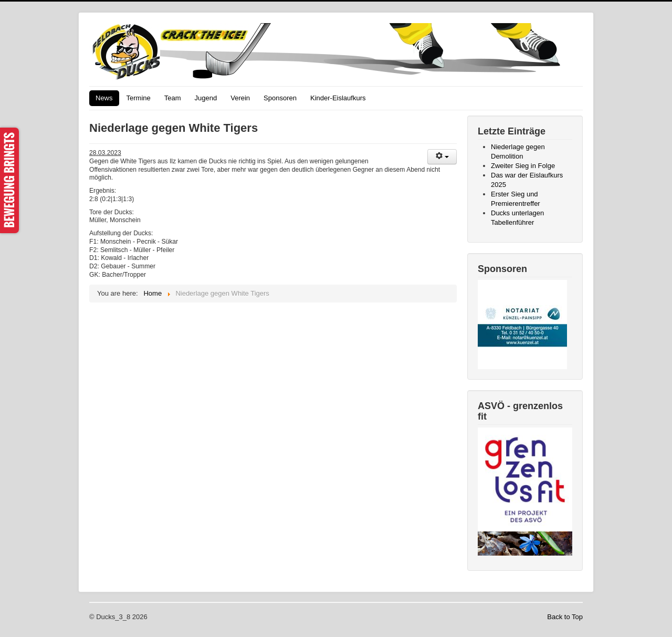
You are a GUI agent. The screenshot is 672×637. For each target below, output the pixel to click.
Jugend (206, 98)
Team (173, 98)
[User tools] (442, 157)
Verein (240, 98)
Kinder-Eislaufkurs (338, 98)
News (104, 98)
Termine (139, 98)
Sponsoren (280, 98)
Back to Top (565, 617)
